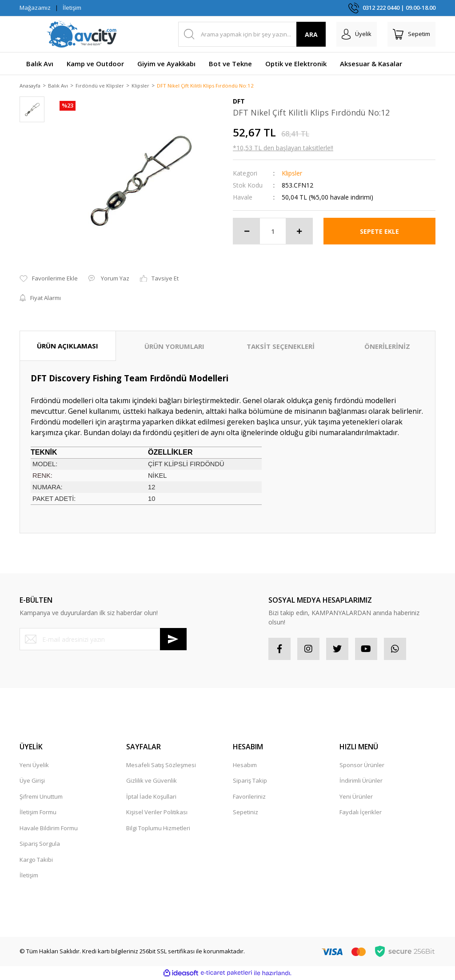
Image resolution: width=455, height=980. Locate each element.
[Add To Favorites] (49, 280)
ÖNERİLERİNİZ (387, 347)
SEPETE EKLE (379, 232)
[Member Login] (357, 34)
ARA (311, 34)
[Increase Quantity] (299, 232)
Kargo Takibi (36, 860)
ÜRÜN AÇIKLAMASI (68, 346)
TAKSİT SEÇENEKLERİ (281, 347)
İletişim (72, 8)
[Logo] (82, 34)
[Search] (252, 34)
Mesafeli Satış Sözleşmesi (161, 765)
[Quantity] (273, 232)
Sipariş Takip (250, 781)
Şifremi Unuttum (41, 797)
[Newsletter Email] (103, 640)
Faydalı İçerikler (361, 813)
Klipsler (292, 174)
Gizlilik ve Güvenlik (152, 781)
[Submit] (173, 640)
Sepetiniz (245, 813)
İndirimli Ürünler (361, 781)
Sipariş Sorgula (40, 844)
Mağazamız (35, 8)
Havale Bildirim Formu (49, 828)
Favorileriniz (249, 797)
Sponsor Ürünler (362, 765)
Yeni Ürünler (356, 797)
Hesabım (245, 765)
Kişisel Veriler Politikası (157, 813)
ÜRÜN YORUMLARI (174, 347)
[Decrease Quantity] (247, 232)
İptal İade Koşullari (151, 797)
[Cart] (411, 34)
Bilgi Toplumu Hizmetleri (158, 828)
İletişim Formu (38, 813)
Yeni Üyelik (34, 765)
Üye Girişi (32, 781)
